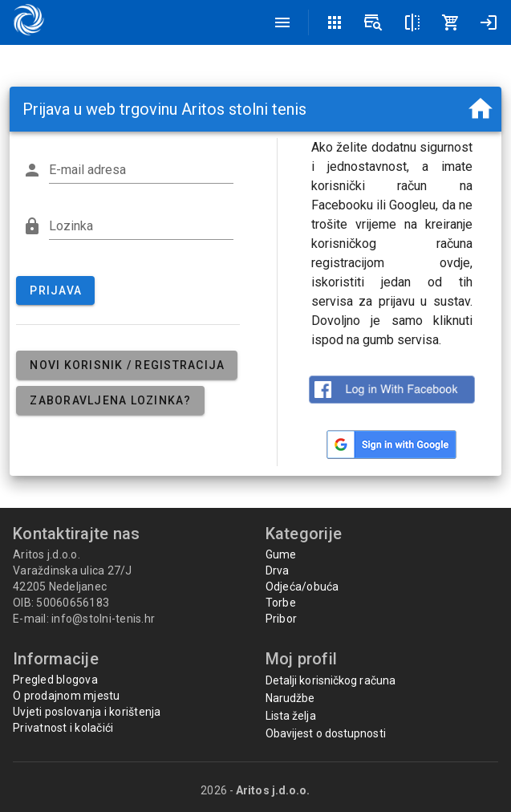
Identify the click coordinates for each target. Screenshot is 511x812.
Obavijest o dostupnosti (326, 733)
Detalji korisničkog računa (331, 680)
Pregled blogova (55, 680)
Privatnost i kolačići (63, 728)
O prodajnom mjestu (67, 696)
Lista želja (291, 716)
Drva (278, 570)
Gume (281, 554)
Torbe (281, 603)
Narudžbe (290, 698)
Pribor (282, 619)
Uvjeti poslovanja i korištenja (87, 712)
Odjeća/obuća (302, 587)
